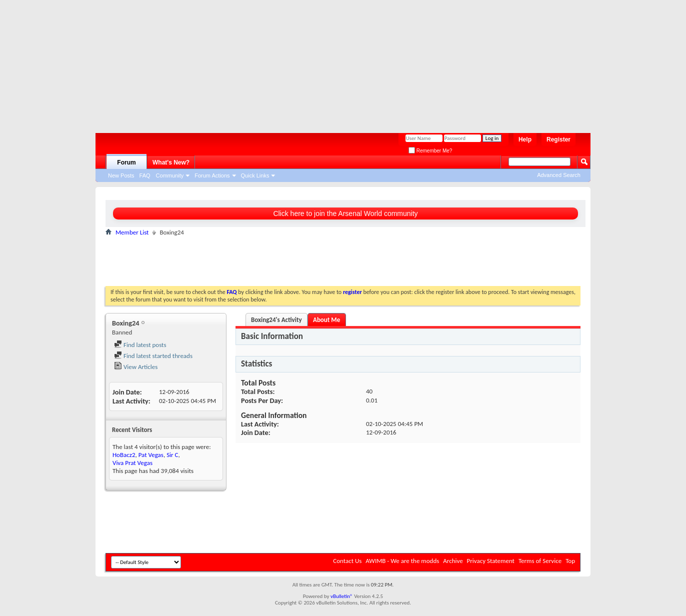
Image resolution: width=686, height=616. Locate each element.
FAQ (145, 175)
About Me (326, 320)
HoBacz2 (124, 455)
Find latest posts (140, 345)
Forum (126, 162)
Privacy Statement (491, 561)
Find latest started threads (153, 356)
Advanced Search (559, 175)
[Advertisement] (338, 62)
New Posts (121, 175)
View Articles (136, 367)
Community (170, 175)
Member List (132, 232)
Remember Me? (430, 151)
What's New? (171, 162)
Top (570, 561)
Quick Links (255, 175)
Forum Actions (212, 175)
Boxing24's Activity (276, 320)
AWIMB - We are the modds (402, 561)
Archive (453, 561)
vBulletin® (342, 596)
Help (525, 139)
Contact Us (347, 561)
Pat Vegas (151, 455)
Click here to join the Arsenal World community (345, 213)
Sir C (172, 455)
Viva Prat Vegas (132, 463)
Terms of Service (540, 561)
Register (558, 139)
